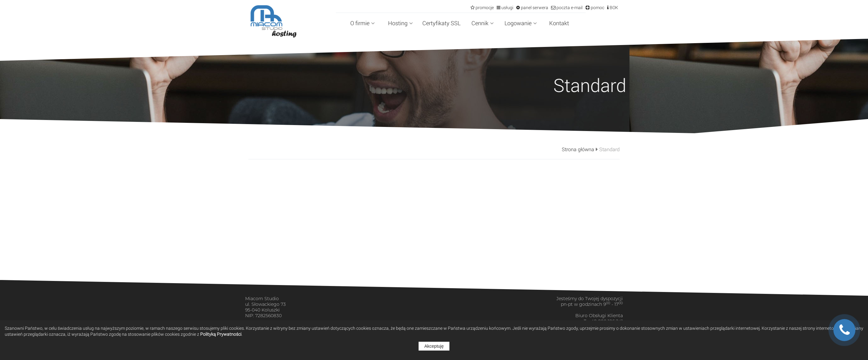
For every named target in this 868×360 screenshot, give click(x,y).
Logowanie (521, 23)
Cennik (483, 23)
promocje (484, 7)
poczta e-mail (569, 7)
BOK (613, 7)
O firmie (363, 23)
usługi (507, 7)
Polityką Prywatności (221, 334)
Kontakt (559, 23)
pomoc (597, 7)
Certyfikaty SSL (441, 23)
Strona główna (578, 149)
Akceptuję (434, 346)
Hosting (400, 23)
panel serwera (534, 7)
